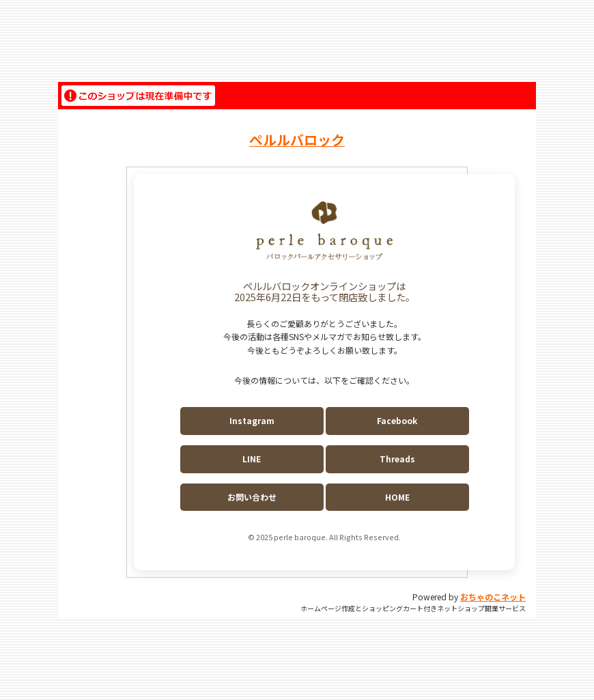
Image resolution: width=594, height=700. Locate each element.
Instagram (252, 420)
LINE (252, 459)
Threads (397, 459)
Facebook (397, 420)
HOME (397, 497)
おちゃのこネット (493, 597)
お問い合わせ (252, 497)
